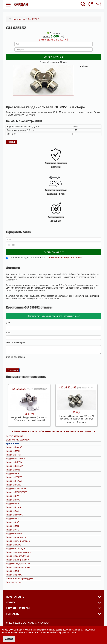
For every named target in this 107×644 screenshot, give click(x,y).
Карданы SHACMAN (16, 488)
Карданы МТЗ (13, 526)
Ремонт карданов (15, 436)
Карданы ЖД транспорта (18, 563)
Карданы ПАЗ (13, 518)
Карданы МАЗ (13, 451)
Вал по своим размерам (18, 440)
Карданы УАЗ (13, 511)
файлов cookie (69, 632)
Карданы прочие (14, 575)
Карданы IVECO (14, 462)
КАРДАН (21, 4)
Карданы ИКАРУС (15, 515)
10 (19, 361)
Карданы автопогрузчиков (19, 552)
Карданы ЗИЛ (13, 496)
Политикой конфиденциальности (65, 258)
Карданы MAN (13, 470)
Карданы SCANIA (15, 466)
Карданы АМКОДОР (16, 548)
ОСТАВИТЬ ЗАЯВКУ (53, 57)
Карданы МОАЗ (14, 545)
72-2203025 (19, 389)
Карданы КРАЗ (13, 500)
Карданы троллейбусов (17, 556)
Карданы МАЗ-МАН (15, 458)
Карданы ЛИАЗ (13, 507)
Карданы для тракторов (18, 537)
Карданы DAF (13, 473)
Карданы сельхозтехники (18, 567)
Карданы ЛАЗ (13, 522)
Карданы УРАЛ (13, 455)
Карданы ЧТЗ (13, 530)
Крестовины (12, 443)
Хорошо (9, 639)
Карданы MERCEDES (17, 492)
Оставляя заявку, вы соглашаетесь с (45, 258)
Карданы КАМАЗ (14, 447)
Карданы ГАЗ (12, 503)
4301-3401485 (68, 388)
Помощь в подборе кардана (20, 578)
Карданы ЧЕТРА (14, 533)
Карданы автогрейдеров (18, 541)
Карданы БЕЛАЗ (14, 481)
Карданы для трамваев (17, 560)
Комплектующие (14, 582)
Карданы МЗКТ (13, 571)
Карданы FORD (14, 485)
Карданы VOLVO (14, 477)
